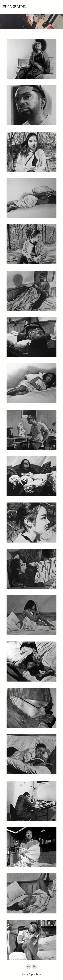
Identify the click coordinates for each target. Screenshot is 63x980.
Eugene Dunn (15, 7)
